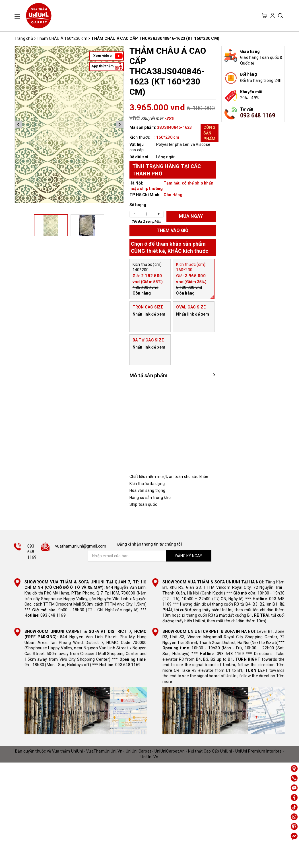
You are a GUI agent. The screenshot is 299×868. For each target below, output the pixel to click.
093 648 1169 (258, 115)
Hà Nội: (136, 183)
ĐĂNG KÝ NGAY (189, 556)
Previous (18, 124)
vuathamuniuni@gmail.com (81, 546)
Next (120, 124)
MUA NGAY (191, 216)
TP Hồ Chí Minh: (145, 195)
